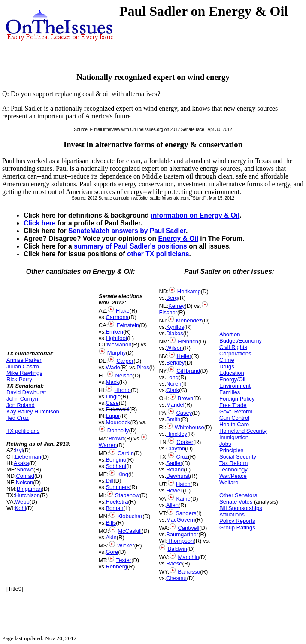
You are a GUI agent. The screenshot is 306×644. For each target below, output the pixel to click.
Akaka (21, 463)
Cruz (182, 457)
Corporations (235, 354)
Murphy (117, 353)
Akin (111, 537)
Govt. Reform (236, 412)
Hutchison (27, 495)
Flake (123, 311)
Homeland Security (243, 431)
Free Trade (233, 405)
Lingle (113, 396)
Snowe (25, 469)
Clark (173, 390)
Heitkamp (189, 291)
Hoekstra (117, 502)
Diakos (175, 333)
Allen (172, 505)
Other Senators (238, 495)
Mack (112, 382)
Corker (185, 442)
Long (172, 377)
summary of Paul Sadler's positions (130, 246)
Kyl (19, 450)
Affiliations (232, 515)
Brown (117, 439)
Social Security (238, 457)
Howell (174, 491)
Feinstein (128, 325)
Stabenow (127, 495)
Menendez (189, 320)
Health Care (234, 424)
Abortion (230, 334)
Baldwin (177, 549)
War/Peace (233, 476)
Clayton (176, 448)
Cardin (126, 453)
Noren (174, 384)
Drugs (227, 366)
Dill (109, 481)
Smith (173, 419)
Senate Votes (236, 502)
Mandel (175, 405)
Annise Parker (24, 360)
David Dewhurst (26, 392)
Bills (111, 523)
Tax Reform (233, 463)
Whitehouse (189, 427)
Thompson (180, 541)
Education (232, 373)
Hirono (122, 390)
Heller (184, 356)
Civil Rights (233, 347)
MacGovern (180, 520)
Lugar (113, 416)
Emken (114, 332)
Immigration (234, 437)
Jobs (225, 444)
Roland (175, 469)
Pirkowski (117, 409)
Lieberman (28, 457)
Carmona (117, 317)
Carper (125, 361)
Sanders (186, 513)
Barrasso (189, 572)
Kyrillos (175, 327)
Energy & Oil (178, 238)
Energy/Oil (232, 379)
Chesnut (176, 578)
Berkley (175, 363)
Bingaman (29, 489)
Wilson (174, 348)
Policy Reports (237, 521)
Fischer (168, 312)
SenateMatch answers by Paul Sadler (127, 231)
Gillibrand (188, 371)
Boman (114, 508)
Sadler (174, 463)
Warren (108, 445)
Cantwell (188, 528)
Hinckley (177, 434)
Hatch (183, 484)
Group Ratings (237, 527)
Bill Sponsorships (241, 508)
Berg (172, 298)
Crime (227, 360)
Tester (124, 560)
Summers (118, 487)
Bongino (116, 460)
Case (112, 403)
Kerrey (176, 306)
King (123, 474)
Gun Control (234, 418)
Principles (231, 450)
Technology (233, 469)
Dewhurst (178, 476)
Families (230, 392)
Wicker (126, 545)
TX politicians (23, 431)
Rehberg (116, 567)
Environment (235, 386)
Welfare (229, 482)
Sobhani (116, 466)
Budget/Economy (241, 341)
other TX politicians (158, 254)
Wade (113, 367)
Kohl (21, 508)
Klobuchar (130, 516)
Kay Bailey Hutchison (33, 412)
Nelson (24, 482)
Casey (184, 413)
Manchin (188, 557)
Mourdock (118, 422)
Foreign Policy (237, 399)
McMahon (119, 345)
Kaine (183, 499)
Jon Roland (21, 405)
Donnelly (118, 430)
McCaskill (130, 531)
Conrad (25, 476)
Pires (143, 367)
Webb (22, 502)
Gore (112, 552)
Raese (174, 563)
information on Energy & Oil (195, 215)
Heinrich (188, 342)
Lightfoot (116, 338)
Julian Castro (23, 366)
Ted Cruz (18, 418)
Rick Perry (19, 379)
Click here (40, 223)
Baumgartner (182, 534)
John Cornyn (22, 399)
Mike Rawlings (24, 373)
